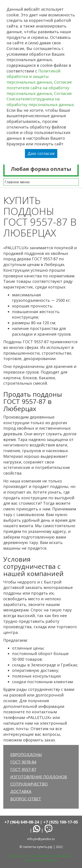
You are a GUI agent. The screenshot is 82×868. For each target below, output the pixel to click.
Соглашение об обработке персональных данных (48, 858)
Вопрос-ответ (26, 799)
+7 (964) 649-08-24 (22, 822)
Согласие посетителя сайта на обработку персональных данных (39, 88)
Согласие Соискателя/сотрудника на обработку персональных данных (40, 99)
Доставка (21, 791)
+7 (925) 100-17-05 (61, 822)
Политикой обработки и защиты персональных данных (33, 76)
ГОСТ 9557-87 (23, 769)
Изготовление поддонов (39, 777)
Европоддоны (26, 755)
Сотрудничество (29, 784)
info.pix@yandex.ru (41, 839)
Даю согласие (41, 153)
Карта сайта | (21, 856)
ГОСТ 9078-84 (23, 762)
